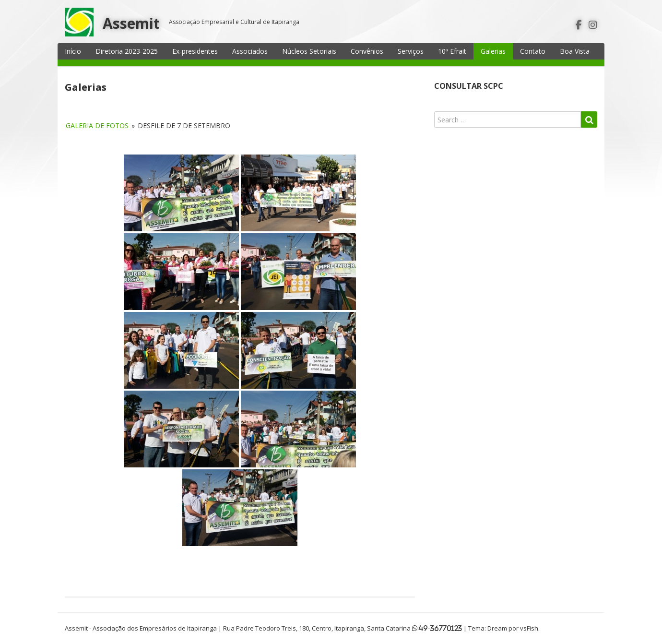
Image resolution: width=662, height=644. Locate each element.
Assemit (131, 23)
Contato (533, 51)
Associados (250, 51)
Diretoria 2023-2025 (127, 51)
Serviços (411, 51)
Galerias (493, 51)
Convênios (367, 51)
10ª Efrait (452, 51)
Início (73, 51)
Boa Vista (575, 51)
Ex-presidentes (195, 51)
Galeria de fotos (97, 125)
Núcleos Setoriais (309, 51)
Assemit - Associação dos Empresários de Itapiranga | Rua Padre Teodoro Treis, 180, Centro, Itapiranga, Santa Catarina (238, 628)
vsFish (529, 628)
